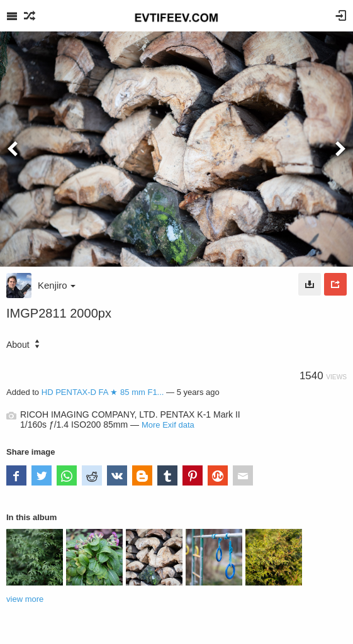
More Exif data (168, 425)
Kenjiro (57, 285)
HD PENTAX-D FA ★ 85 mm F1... (103, 392)
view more (25, 599)
